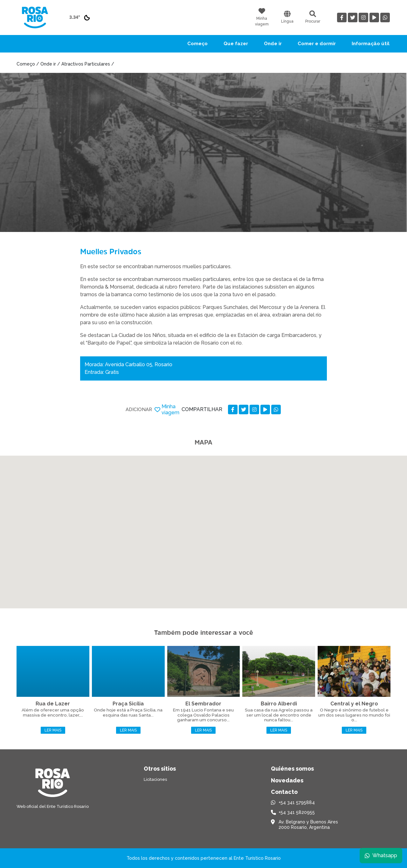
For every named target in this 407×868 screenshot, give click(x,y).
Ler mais (53, 730)
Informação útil (371, 44)
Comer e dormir (317, 44)
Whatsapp (381, 855)
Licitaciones (155, 779)
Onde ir (273, 44)
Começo (197, 44)
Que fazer (236, 44)
